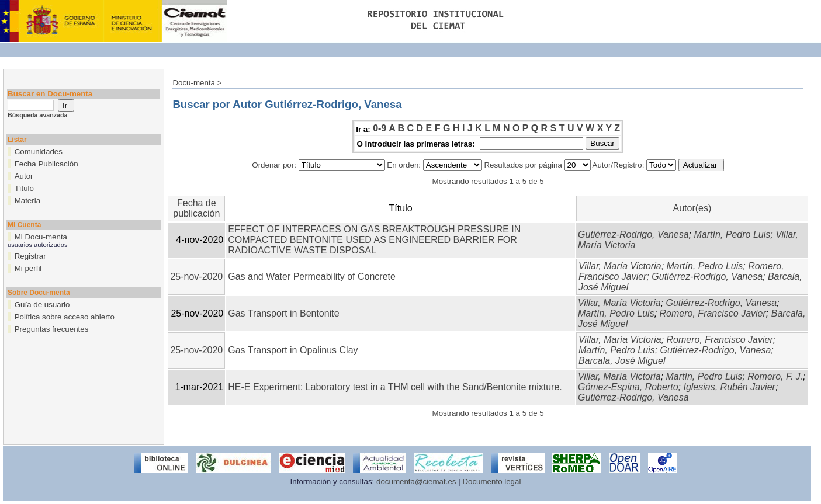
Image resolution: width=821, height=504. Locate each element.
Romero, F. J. (775, 376)
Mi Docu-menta (41, 237)
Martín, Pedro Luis (732, 234)
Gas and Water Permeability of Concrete (312, 277)
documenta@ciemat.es (416, 482)
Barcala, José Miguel (622, 361)
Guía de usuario (42, 305)
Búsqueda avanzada (37, 115)
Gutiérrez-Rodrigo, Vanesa (633, 234)
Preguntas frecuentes (52, 329)
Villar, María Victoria (620, 266)
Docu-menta (194, 83)
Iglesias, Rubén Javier (729, 387)
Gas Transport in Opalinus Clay (293, 350)
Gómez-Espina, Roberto (628, 387)
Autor (24, 176)
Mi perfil (28, 268)
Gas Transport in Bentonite (283, 313)
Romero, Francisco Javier (713, 313)
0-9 (380, 128)
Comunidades (39, 152)
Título (24, 188)
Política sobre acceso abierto (65, 317)
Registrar (30, 256)
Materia (27, 201)
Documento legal (491, 482)
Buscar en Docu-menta (50, 94)
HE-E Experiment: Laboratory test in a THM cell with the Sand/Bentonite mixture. (395, 387)
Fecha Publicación (46, 164)
